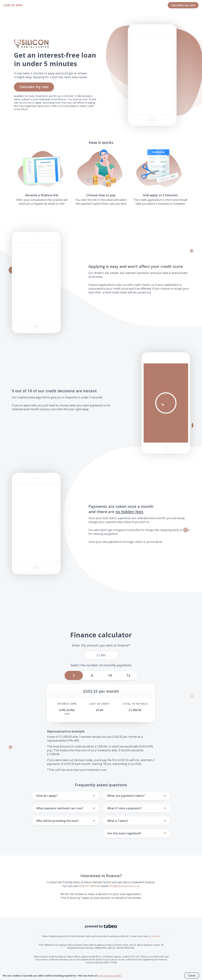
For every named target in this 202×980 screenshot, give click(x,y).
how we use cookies (110, 976)
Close (192, 975)
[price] (101, 655)
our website (154, 936)
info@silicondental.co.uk (124, 886)
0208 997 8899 (13, 5)
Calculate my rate (183, 5)
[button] (166, 403)
